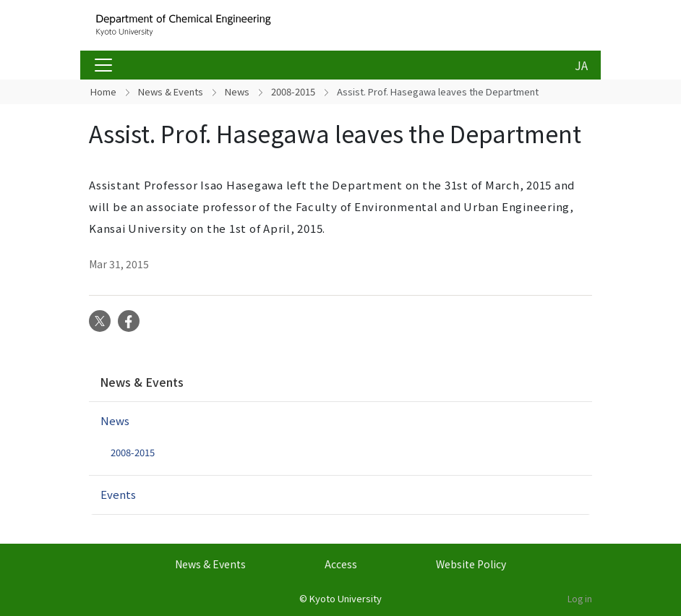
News (237, 91)
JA (581, 65)
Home (103, 91)
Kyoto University (346, 598)
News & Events (171, 91)
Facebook (129, 321)
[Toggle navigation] (103, 65)
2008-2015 (293, 91)
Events (118, 494)
